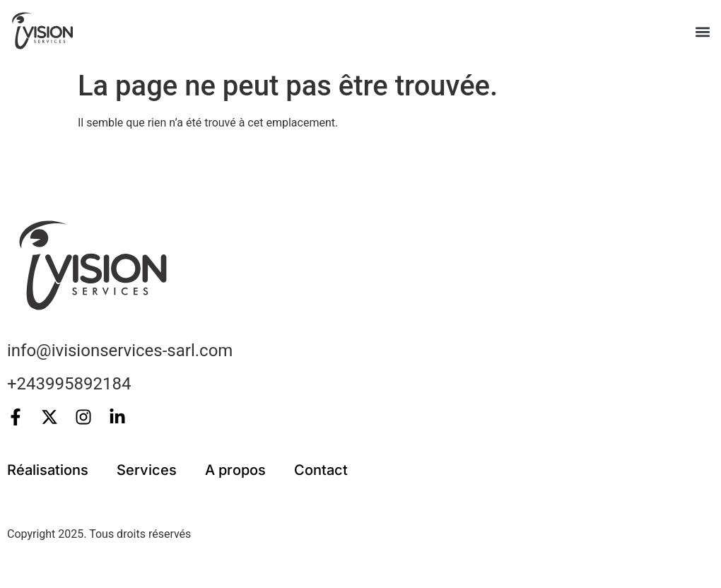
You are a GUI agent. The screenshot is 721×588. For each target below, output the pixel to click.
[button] (702, 32)
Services (147, 470)
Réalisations (48, 470)
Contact (321, 470)
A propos (235, 470)
